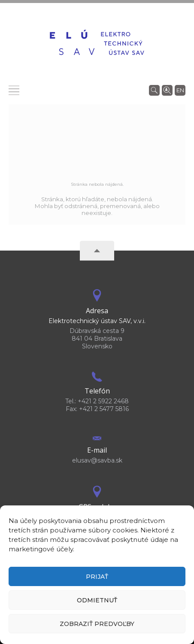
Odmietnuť (97, 600)
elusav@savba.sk (97, 460)
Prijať (97, 577)
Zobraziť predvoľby (97, 624)
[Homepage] (97, 44)
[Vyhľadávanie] (154, 90)
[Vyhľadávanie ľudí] (167, 90)
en (180, 90)
